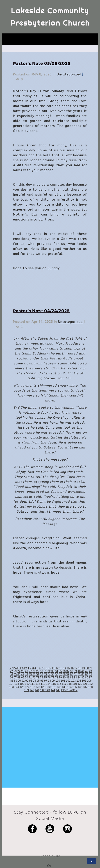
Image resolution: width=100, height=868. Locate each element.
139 (27, 690)
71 (30, 678)
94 (34, 681)
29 (38, 671)
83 (75, 678)
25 (23, 671)
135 (75, 687)
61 (75, 674)
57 (60, 674)
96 (42, 681)
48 (26, 674)
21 (91, 668)
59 (68, 674)
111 (32, 684)
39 (75, 671)
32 (49, 671)
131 (54, 687)
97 (46, 681)
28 (34, 671)
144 (53, 690)
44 (11, 674)
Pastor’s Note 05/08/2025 (42, 63)
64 (87, 674)
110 (27, 684)
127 (32, 687)
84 (79, 678)
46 (19, 674)
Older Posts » (69, 690)
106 (89, 681)
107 (11, 684)
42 (87, 671)
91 (23, 681)
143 (48, 690)
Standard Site (50, 856)
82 (72, 678)
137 (85, 687)
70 (26, 678)
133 (64, 687)
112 (38, 684)
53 (45, 674)
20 (87, 668)
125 (22, 687)
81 (68, 678)
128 (38, 687)
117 (64, 684)
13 (61, 668)
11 (53, 668)
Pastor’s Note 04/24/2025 (41, 311)
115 (54, 684)
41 (83, 671)
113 (43, 684)
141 (37, 690)
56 (56, 674)
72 (34, 678)
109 (22, 684)
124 (17, 687)
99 (53, 681)
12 (57, 668)
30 (42, 671)
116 (59, 684)
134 (69, 687)
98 (49, 681)
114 (48, 684)
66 (11, 678)
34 (56, 671)
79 (60, 678)
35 (60, 671)
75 (45, 678)
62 (79, 674)
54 (49, 674)
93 (31, 681)
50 (34, 674)
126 (27, 687)
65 (90, 674)
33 (53, 671)
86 (87, 678)
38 (72, 671)
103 (73, 681)
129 (43, 687)
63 (83, 674)
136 (80, 687)
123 (11, 687)
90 (19, 681)
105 (84, 681)
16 (72, 668)
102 (68, 681)
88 (12, 681)
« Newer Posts (18, 668)
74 (42, 678)
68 (19, 678)
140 (32, 690)
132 (59, 687)
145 (58, 690)
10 (49, 668)
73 (38, 678)
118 (69, 684)
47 (23, 674)
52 (42, 674)
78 (56, 678)
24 (19, 671)
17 (76, 668)
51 (38, 674)
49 (30, 674)
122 (90, 684)
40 (79, 671)
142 (42, 690)
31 (45, 671)
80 (64, 678)
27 (30, 671)
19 (83, 668)
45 (15, 674)
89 (15, 681)
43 (90, 671)
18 (80, 668)
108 (17, 684)
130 (48, 687)
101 (63, 681)
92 (27, 681)
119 (75, 684)
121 (85, 684)
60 (72, 674)
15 (68, 668)
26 (26, 671)
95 (38, 681)
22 (11, 671)
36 (64, 671)
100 (58, 681)
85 (83, 678)
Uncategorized (69, 74)
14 (65, 668)
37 (68, 671)
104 (79, 681)
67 (15, 678)
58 (64, 674)
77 (53, 678)
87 (90, 678)
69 (23, 678)
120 (80, 684)
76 (49, 678)
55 (53, 674)
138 (90, 687)
